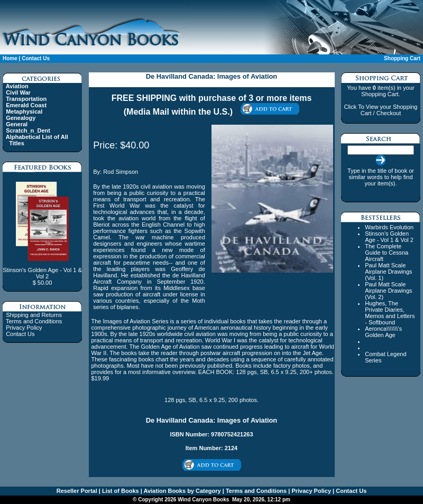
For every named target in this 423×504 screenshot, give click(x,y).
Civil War (18, 92)
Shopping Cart (402, 58)
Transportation (26, 99)
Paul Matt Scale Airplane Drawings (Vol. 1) (388, 272)
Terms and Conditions (34, 321)
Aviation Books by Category (182, 491)
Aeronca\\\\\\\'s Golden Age (383, 332)
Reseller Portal (77, 491)
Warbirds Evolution (389, 227)
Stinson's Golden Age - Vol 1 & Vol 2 (389, 237)
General (17, 124)
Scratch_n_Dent (28, 130)
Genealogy (21, 118)
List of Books (120, 491)
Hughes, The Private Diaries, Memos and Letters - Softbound (390, 313)
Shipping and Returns (34, 315)
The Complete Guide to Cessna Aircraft (387, 253)
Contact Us (36, 58)
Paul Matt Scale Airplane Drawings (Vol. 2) (388, 291)
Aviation (17, 86)
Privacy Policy (24, 328)
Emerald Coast (26, 105)
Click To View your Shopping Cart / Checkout (380, 110)
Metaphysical (24, 111)
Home (10, 58)
